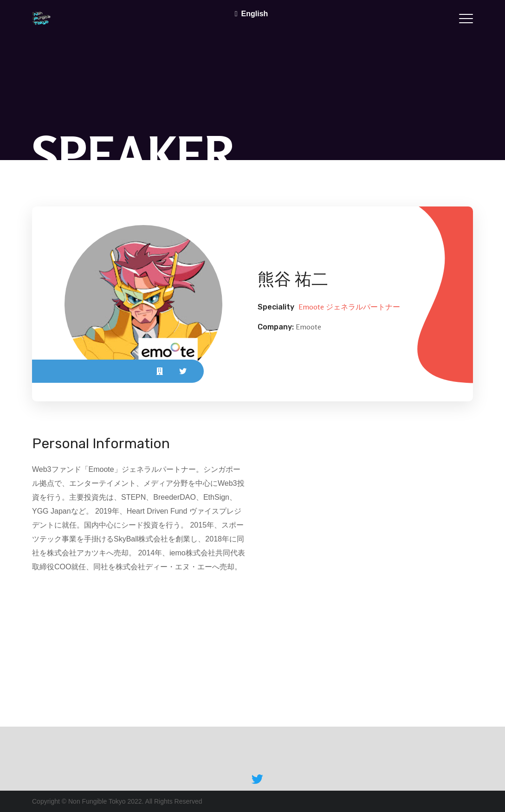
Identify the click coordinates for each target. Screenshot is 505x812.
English (255, 14)
